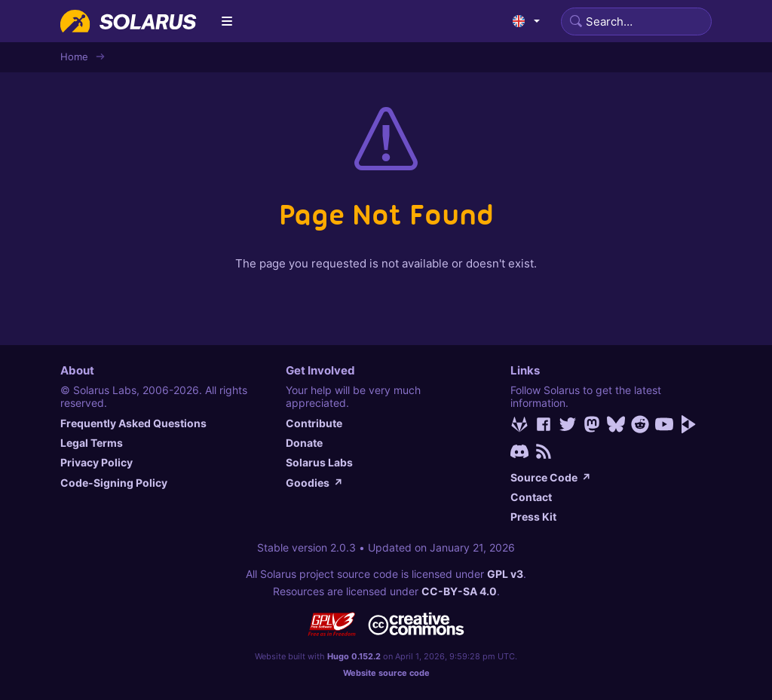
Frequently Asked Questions (133, 423)
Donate (304, 443)
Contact (531, 497)
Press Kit (533, 517)
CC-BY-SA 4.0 (459, 591)
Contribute (314, 423)
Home (74, 57)
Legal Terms (92, 443)
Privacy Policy (96, 462)
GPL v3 (505, 574)
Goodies (314, 483)
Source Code (551, 477)
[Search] (636, 21)
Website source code (386, 673)
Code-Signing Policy (114, 483)
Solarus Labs (319, 462)
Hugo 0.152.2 (354, 656)
